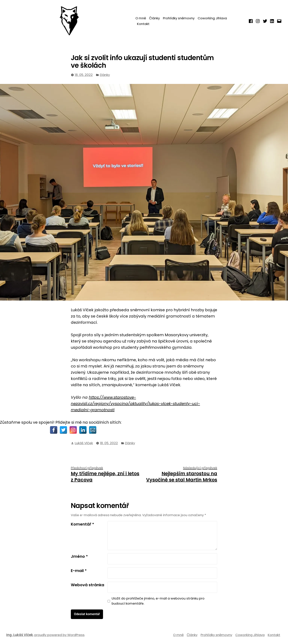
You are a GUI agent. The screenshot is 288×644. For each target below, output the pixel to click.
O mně (141, 18)
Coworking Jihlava (212, 18)
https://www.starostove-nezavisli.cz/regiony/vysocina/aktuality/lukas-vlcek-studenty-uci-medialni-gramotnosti (135, 404)
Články (154, 18)
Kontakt (143, 24)
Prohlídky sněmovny (179, 18)
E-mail (79, 571)
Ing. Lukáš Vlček (20, 635)
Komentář (82, 524)
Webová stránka (88, 585)
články (105, 75)
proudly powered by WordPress (59, 635)
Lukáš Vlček (84, 443)
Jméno (79, 556)
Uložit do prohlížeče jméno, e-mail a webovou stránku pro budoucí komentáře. (158, 601)
